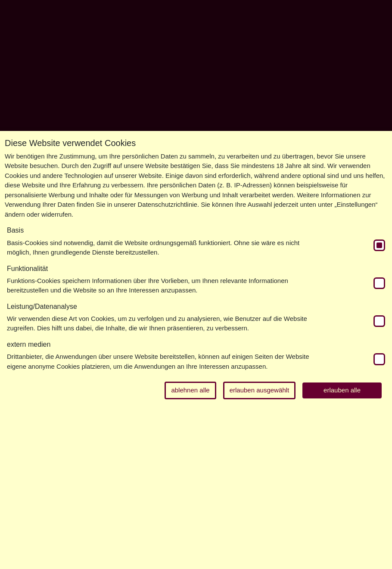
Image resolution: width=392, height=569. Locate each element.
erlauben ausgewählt (259, 390)
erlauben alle (342, 390)
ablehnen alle (190, 390)
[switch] (379, 245)
